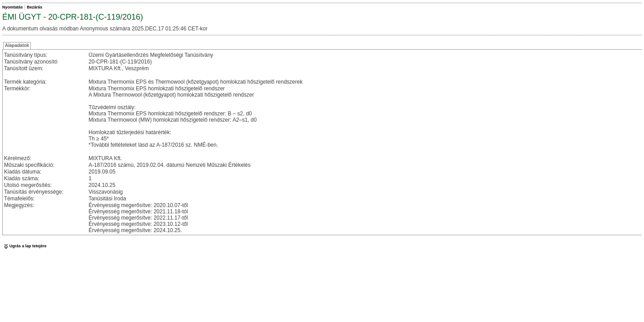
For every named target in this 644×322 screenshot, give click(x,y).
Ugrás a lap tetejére (24, 246)
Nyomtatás (13, 7)
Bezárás (35, 7)
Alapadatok (17, 45)
